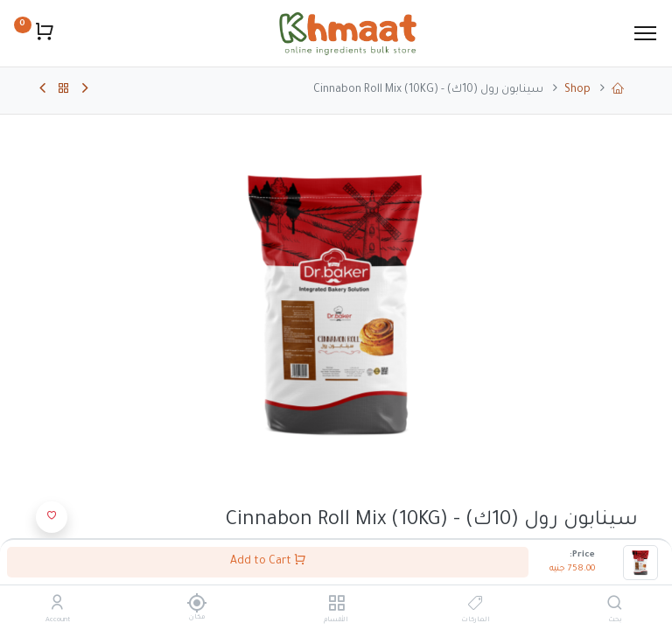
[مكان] (196, 603)
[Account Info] (57, 606)
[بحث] (615, 606)
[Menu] (645, 33)
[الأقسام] (336, 606)
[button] (52, 517)
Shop (577, 90)
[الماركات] (476, 606)
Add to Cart (268, 560)
